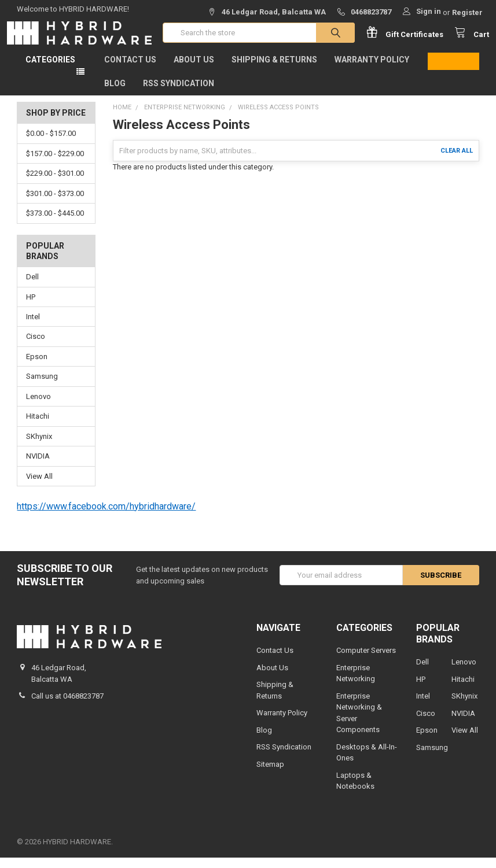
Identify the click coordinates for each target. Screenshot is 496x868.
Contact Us (130, 70)
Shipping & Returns (274, 70)
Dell (32, 287)
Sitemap (270, 775)
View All (39, 487)
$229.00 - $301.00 (55, 184)
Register (467, 12)
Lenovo (38, 407)
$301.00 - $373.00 (55, 204)
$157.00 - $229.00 (55, 164)
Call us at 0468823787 (67, 706)
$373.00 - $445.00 (55, 224)
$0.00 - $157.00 (51, 144)
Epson (37, 367)
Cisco (36, 347)
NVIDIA (38, 466)
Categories (50, 70)
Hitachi (38, 426)
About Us (194, 70)
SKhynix (39, 447)
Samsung (42, 387)
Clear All (457, 161)
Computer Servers (366, 661)
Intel (33, 327)
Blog (115, 94)
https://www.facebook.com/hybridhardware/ (106, 517)
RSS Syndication (179, 94)
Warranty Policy (372, 70)
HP (31, 307)
